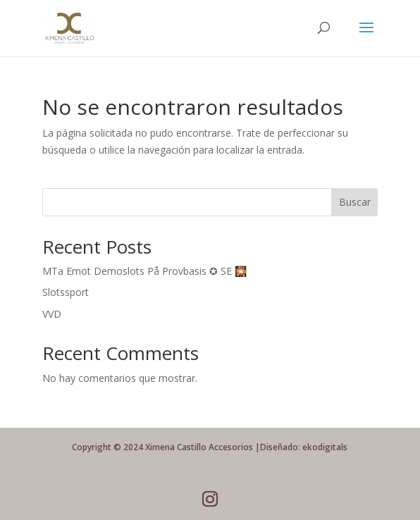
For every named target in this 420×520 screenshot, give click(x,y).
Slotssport (66, 292)
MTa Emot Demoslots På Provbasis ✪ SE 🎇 (144, 271)
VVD (52, 314)
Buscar (355, 202)
